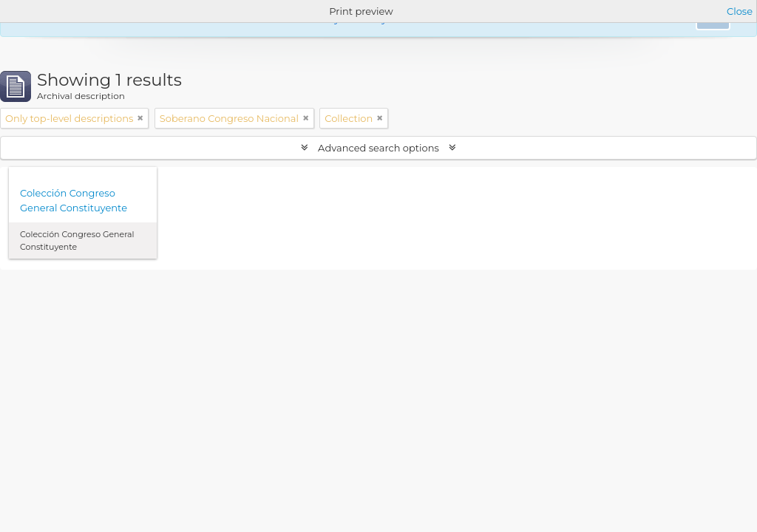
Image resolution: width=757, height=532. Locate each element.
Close (740, 11)
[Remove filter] (140, 118)
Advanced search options (379, 148)
